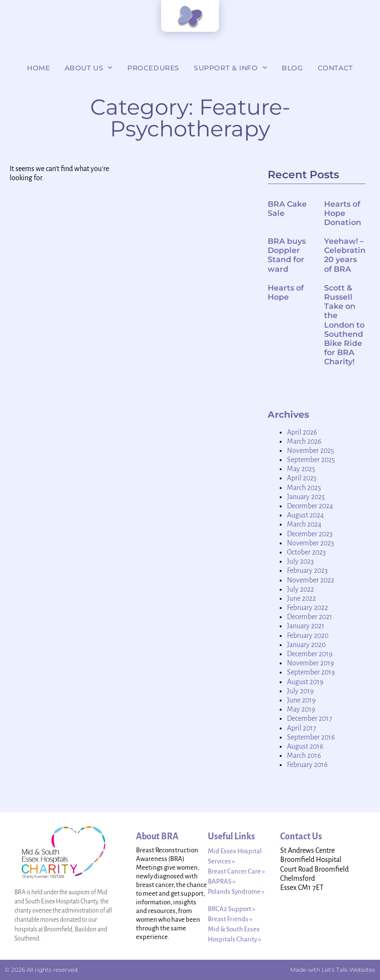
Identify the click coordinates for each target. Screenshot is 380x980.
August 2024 (305, 515)
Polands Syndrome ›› (236, 892)
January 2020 (306, 645)
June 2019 (301, 700)
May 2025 (301, 469)
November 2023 (311, 543)
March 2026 (304, 441)
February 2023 (307, 570)
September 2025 (311, 460)
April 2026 (302, 432)
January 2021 (306, 626)
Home (38, 68)
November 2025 (311, 450)
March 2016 (304, 755)
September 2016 (311, 737)
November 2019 (311, 663)
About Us (89, 68)
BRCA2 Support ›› (231, 909)
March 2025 (304, 488)
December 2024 (310, 506)
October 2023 (306, 552)
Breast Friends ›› (230, 919)
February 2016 (307, 765)
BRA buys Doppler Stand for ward (287, 255)
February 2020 (308, 636)
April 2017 (302, 728)
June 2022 (301, 598)
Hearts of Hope (286, 292)
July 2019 (300, 691)
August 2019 (305, 682)
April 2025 (302, 478)
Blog (292, 68)
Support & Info (231, 68)
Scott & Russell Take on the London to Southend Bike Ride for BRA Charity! (344, 325)
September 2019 (311, 672)
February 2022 (307, 608)
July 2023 (300, 561)
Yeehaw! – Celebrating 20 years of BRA (347, 255)
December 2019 (310, 654)
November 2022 (311, 580)
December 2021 (310, 617)
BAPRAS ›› (222, 881)
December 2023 (310, 534)
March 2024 (304, 524)
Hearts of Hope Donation (343, 213)
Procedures (153, 68)
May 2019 (301, 709)
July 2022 (300, 589)
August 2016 (305, 746)
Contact (335, 68)
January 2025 (306, 497)
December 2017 (310, 718)
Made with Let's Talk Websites (333, 970)
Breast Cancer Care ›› (236, 871)
